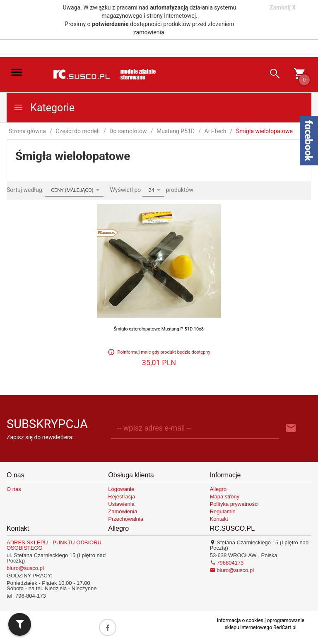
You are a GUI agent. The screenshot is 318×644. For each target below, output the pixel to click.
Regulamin (223, 511)
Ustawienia (121, 504)
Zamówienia (123, 511)
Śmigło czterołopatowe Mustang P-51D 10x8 (159, 329)
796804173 (227, 563)
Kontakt (219, 519)
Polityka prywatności (234, 504)
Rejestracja (122, 497)
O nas (14, 489)
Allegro (218, 489)
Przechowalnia (126, 519)
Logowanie (121, 489)
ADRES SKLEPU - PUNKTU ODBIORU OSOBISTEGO (54, 545)
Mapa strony (225, 497)
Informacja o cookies (240, 620)
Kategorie (44, 108)
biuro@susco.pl (25, 568)
